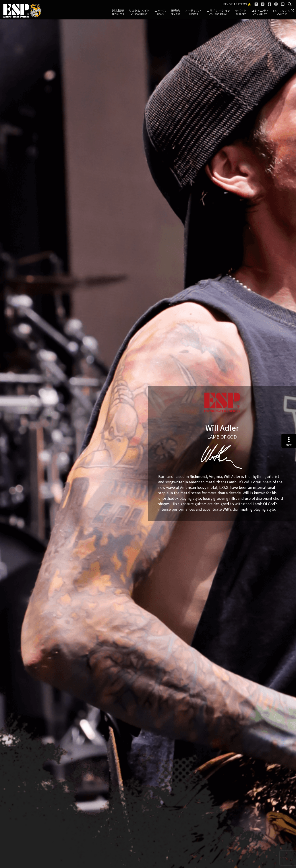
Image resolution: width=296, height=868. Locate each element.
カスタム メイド (139, 13)
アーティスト (193, 13)
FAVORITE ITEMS (237, 4)
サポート (241, 13)
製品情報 (118, 13)
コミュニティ (260, 13)
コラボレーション (218, 13)
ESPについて (282, 13)
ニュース (160, 13)
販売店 (175, 13)
